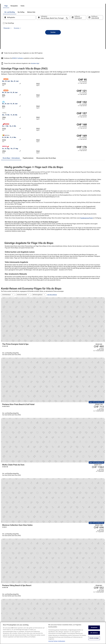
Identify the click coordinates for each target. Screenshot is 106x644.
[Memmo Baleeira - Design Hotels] (70, 375)
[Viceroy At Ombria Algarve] (70, 359)
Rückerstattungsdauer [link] (86, 611)
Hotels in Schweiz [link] (33, 601)
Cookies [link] (57, 604)
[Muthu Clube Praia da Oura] (70, 310)
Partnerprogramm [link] (7, 607)
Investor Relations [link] (7, 615)
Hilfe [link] (82, 601)
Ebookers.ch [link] (4, 2)
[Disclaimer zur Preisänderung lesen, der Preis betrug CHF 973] (90, 434)
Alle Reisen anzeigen (53, 469)
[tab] (45, 27)
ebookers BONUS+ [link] (7, 618)
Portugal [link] (15, 2)
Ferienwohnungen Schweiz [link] (35, 604)
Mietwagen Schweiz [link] (34, 607)
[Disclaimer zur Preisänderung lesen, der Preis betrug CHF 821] (90, 338)
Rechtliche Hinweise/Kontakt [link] (62, 620)
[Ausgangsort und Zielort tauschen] (38, 38)
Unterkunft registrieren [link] (8, 604)
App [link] (4, 621)
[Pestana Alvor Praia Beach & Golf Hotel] (70, 294)
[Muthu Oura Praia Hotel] (70, 423)
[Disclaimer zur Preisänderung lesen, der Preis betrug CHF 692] (90, 273)
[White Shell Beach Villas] (70, 439)
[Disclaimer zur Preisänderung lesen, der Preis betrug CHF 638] (90, 418)
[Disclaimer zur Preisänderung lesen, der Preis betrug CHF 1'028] (90, 450)
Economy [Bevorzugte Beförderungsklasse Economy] (93, 33)
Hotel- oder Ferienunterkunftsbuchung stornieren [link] (90, 604)
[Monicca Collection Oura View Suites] (70, 326)
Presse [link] (5, 609)
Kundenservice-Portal (86, 191)
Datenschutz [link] (58, 601)
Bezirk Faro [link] (27, 2)
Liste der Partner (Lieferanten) (57, 641)
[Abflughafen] (22, 39)
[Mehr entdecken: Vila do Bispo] (19, 515)
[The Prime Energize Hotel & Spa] (70, 278)
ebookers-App (79, 70)
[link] (15, 509)
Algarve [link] (21, 2)
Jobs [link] (4, 601)
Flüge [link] (10, 2)
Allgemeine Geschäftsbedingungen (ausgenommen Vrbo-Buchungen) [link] (63, 607)
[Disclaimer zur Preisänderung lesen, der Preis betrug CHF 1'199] (90, 356)
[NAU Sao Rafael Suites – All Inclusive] (70, 391)
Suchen (53, 50)
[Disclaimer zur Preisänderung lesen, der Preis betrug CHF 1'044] (90, 324)
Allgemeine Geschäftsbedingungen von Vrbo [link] (66, 611)
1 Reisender (83, 33)
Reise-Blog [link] (32, 621)
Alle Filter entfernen (52, 268)
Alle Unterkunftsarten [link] (34, 615)
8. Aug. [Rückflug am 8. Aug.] (91, 39)
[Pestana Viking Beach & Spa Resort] (70, 343)
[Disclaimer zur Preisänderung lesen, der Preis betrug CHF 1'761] (88, 388)
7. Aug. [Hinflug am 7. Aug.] (76, 39)
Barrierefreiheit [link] (58, 614)
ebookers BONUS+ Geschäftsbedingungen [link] (65, 617)
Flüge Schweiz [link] (32, 609)
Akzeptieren (94, 627)
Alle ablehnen (94, 633)
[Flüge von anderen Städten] (53, 515)
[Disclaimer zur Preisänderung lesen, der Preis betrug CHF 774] (90, 370)
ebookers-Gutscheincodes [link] (35, 618)
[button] (53, 525)
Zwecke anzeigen (94, 638)
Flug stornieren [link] (84, 608)
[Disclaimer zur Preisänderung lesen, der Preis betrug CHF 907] (90, 403)
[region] (53, 633)
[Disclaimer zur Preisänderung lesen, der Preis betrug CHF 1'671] (88, 308)
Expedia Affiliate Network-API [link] (10, 612)
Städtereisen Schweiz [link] (34, 612)
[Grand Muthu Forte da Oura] (70, 455)
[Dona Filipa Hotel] (70, 407)
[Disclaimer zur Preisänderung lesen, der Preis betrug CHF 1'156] (90, 291)
